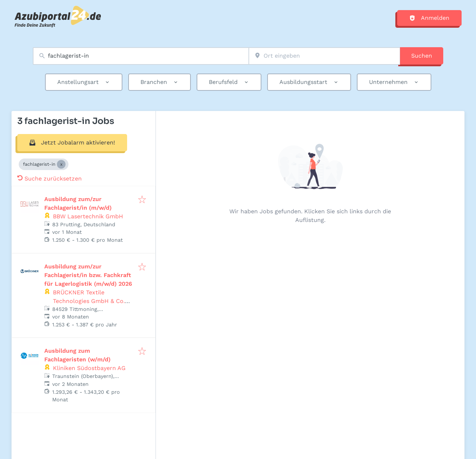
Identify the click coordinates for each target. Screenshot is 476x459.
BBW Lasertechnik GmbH (88, 216)
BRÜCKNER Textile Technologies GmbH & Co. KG (89, 301)
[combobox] (141, 56)
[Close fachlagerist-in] (61, 164)
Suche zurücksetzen (50, 179)
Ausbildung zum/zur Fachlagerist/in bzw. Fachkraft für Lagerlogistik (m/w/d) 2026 (88, 275)
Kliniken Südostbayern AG (89, 368)
